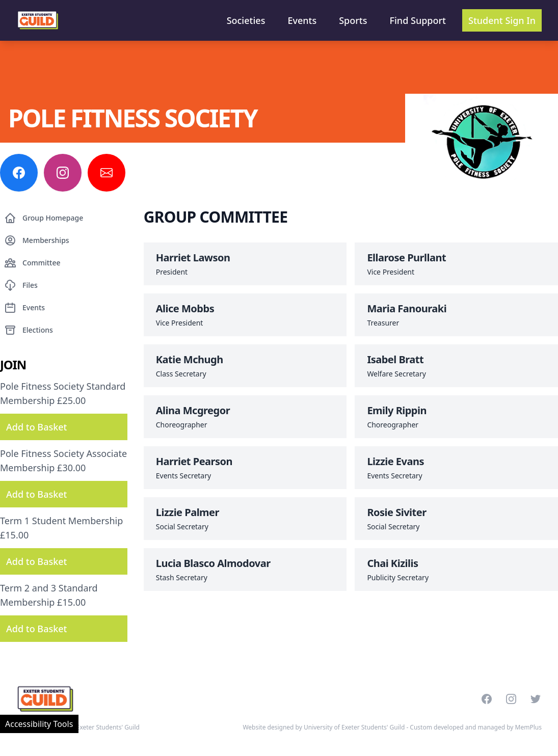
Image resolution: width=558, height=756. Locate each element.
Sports (353, 20)
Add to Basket (36, 427)
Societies (246, 20)
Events (302, 20)
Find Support (418, 20)
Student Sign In (502, 20)
